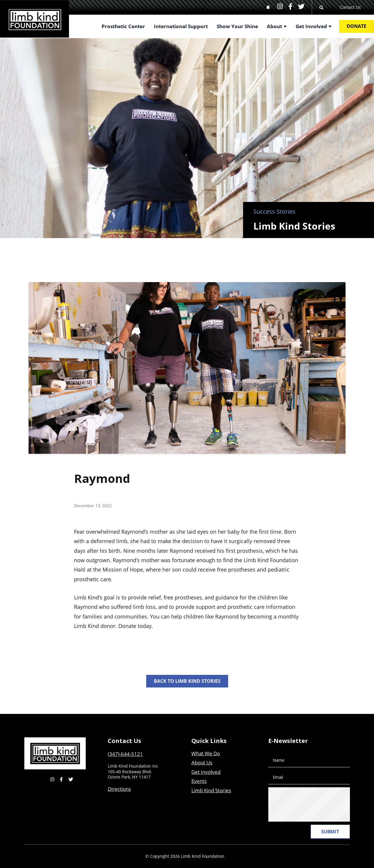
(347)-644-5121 (125, 754)
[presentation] (319, 805)
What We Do (206, 753)
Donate (357, 26)
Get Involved (206, 772)
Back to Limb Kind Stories (187, 681)
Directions (119, 789)
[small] (280, 6)
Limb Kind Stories (211, 790)
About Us (202, 762)
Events (199, 781)
